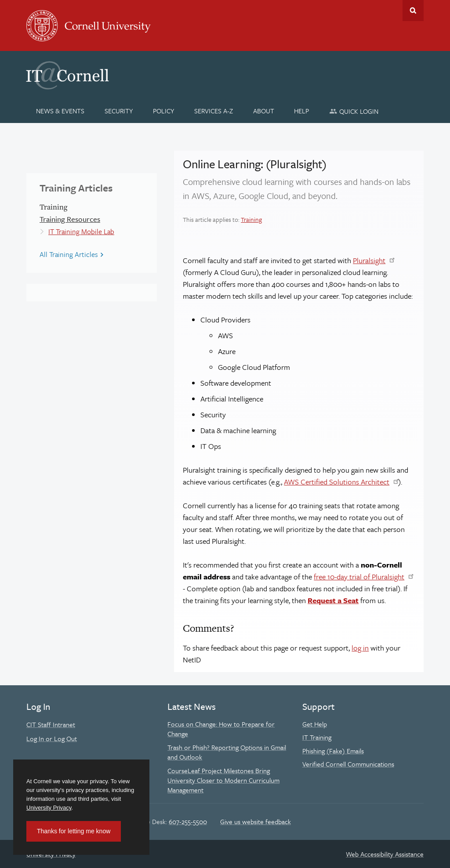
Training (251, 219)
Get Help (315, 724)
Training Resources (70, 219)
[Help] (302, 111)
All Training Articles (69, 254)
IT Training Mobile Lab (81, 231)
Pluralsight (369, 260)
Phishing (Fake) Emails (333, 751)
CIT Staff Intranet (51, 724)
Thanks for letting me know (74, 831)
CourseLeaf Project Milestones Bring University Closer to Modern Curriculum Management (223, 780)
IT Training (317, 737)
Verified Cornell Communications (348, 764)
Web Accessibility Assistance (385, 854)
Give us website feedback (256, 821)
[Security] (119, 111)
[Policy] (164, 111)
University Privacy (49, 808)
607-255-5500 (188, 821)
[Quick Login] (354, 111)
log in (360, 648)
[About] (263, 111)
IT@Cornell (68, 76)
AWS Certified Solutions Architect (337, 482)
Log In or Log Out (52, 738)
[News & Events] (60, 111)
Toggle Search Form (413, 11)
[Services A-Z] (213, 111)
